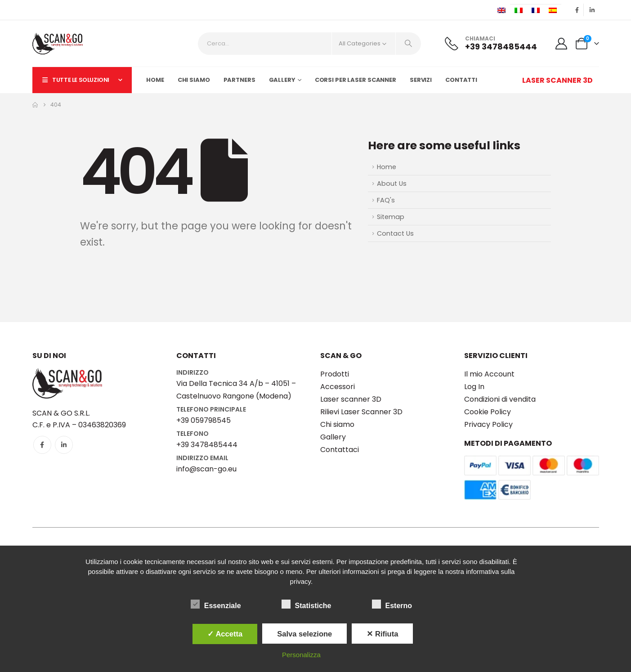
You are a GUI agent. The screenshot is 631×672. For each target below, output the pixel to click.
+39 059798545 (204, 420)
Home (155, 80)
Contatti (461, 80)
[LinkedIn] (592, 10)
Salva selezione (304, 634)
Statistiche (307, 604)
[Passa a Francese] (536, 10)
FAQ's (386, 200)
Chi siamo (194, 80)
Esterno (392, 604)
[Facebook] (577, 10)
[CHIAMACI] (491, 43)
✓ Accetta (225, 634)
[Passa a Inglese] (501, 10)
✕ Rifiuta (382, 634)
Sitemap (391, 217)
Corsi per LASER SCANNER (356, 80)
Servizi (421, 80)
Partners (239, 80)
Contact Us (395, 233)
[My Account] (561, 44)
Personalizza (301, 655)
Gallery (282, 80)
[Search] (408, 44)
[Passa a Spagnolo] (553, 10)
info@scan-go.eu (206, 469)
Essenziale (216, 604)
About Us (392, 184)
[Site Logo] (58, 43)
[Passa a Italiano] (519, 10)
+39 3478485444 (207, 445)
